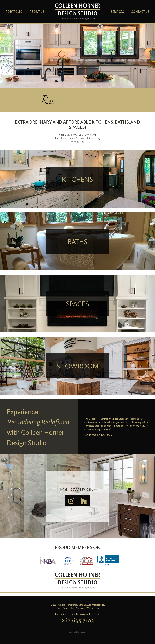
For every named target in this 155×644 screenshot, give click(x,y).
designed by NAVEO (78, 632)
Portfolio (14, 11)
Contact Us (140, 11)
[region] (77, 56)
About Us (37, 11)
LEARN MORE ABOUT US (98, 435)
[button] (77, 56)
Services (117, 11)
